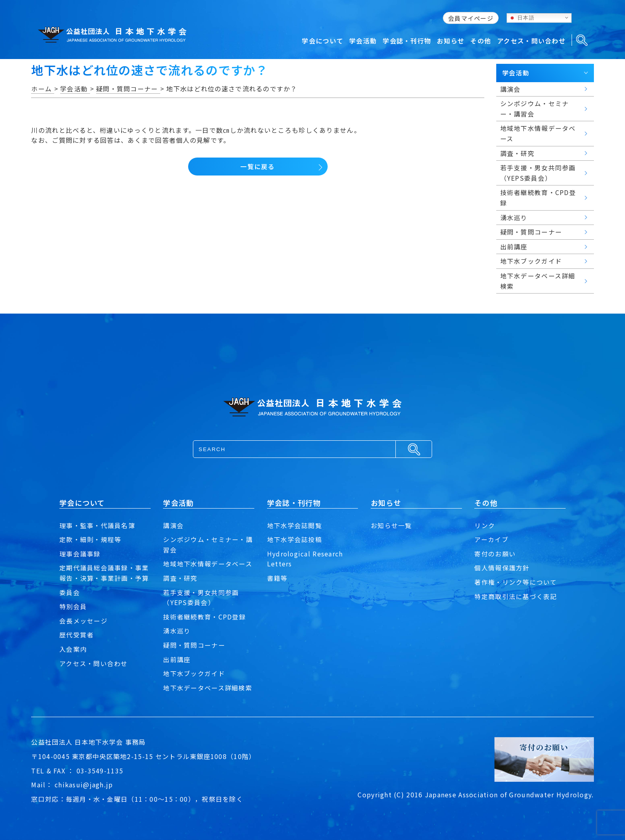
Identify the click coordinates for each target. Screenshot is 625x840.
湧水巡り (177, 631)
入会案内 (73, 649)
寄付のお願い (495, 554)
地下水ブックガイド (194, 673)
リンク (485, 525)
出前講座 (177, 659)
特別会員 (73, 606)
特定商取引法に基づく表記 (516, 596)
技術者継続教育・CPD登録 (204, 617)
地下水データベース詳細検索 (208, 688)
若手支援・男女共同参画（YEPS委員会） (201, 597)
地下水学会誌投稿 (295, 539)
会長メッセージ (84, 621)
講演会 (173, 525)
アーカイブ (491, 539)
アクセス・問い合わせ (94, 663)
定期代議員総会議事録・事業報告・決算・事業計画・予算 (104, 573)
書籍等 (277, 578)
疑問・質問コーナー (194, 645)
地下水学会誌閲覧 (295, 525)
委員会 (70, 592)
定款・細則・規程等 (90, 539)
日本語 (522, 18)
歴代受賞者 (77, 635)
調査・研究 (180, 578)
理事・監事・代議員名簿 (97, 525)
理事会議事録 (80, 554)
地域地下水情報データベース (208, 564)
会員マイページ (471, 18)
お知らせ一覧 (391, 525)
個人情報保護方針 (502, 568)
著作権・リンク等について (516, 582)
